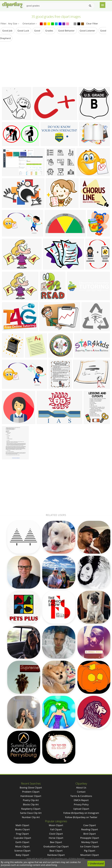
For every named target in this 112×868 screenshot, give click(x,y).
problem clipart (31, 792)
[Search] (90, 6)
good (38, 31)
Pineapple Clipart (90, 838)
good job (8, 31)
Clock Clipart (56, 834)
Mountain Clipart (90, 855)
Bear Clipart (56, 851)
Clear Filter (92, 24)
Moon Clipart (56, 825)
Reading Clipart (90, 829)
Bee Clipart (56, 842)
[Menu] (103, 5)
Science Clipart (22, 851)
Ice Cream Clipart (90, 846)
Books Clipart (22, 829)
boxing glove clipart (31, 788)
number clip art (31, 817)
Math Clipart (22, 825)
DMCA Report (81, 800)
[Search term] (59, 6)
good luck (23, 31)
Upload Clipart (81, 809)
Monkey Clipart (90, 842)
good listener (88, 31)
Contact (81, 792)
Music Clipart (22, 846)
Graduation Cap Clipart (56, 846)
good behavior (67, 31)
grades (49, 31)
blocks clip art (31, 804)
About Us (81, 788)
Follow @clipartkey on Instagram (81, 813)
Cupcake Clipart (22, 838)
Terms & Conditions (81, 796)
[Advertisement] (56, 64)
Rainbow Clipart (56, 855)
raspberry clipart (31, 809)
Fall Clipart (56, 829)
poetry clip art (31, 800)
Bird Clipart (90, 834)
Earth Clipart (22, 842)
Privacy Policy (81, 804)
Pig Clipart (90, 851)
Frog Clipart (22, 834)
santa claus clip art (31, 813)
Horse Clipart (56, 838)
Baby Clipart (22, 855)
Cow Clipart (90, 825)
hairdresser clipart (31, 796)
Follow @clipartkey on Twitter (81, 817)
